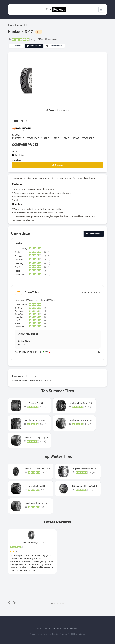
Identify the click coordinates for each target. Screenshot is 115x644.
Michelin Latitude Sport (81, 420)
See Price (18, 155)
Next (14, 603)
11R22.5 (45, 138)
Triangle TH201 (36, 403)
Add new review (94, 234)
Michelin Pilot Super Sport (36, 438)
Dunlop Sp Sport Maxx (36, 420)
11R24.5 (65, 138)
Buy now (57, 165)
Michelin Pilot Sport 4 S (81, 403)
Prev (10, 603)
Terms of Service (51, 634)
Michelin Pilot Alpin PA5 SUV (37, 469)
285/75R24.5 (33, 138)
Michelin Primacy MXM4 (32, 543)
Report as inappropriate (58, 110)
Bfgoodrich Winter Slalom (84, 469)
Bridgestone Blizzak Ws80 (85, 486)
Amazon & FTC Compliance (72, 634)
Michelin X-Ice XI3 (37, 486)
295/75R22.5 (18, 138)
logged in (29, 381)
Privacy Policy (36, 634)
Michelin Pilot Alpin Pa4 (37, 503)
